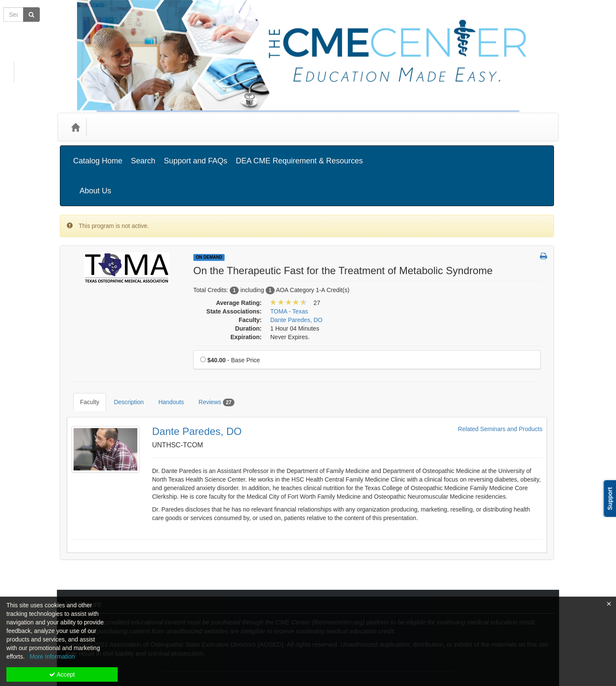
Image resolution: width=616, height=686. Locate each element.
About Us (530, 154)
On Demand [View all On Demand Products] (209, 214)
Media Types (158, 127)
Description (122, 353)
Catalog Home (98, 154)
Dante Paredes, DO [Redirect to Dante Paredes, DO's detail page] (197, 376)
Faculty (83, 353)
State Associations (215, 127)
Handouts (165, 353)
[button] (543, 214)
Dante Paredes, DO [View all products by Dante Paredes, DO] (296, 277)
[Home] (75, 127)
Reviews (210, 353)
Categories (112, 127)
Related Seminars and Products (500, 374)
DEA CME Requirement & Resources (299, 154)
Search (143, 154)
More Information (52, 656)
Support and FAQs (195, 154)
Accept (62, 674)
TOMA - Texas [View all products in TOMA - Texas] (289, 269)
